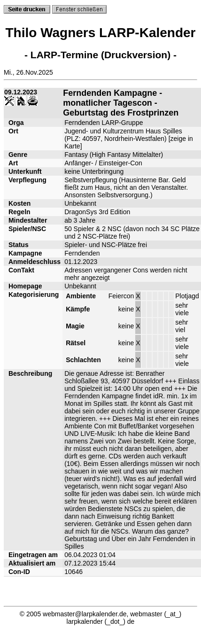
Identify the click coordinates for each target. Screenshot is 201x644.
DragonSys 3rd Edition (97, 212)
